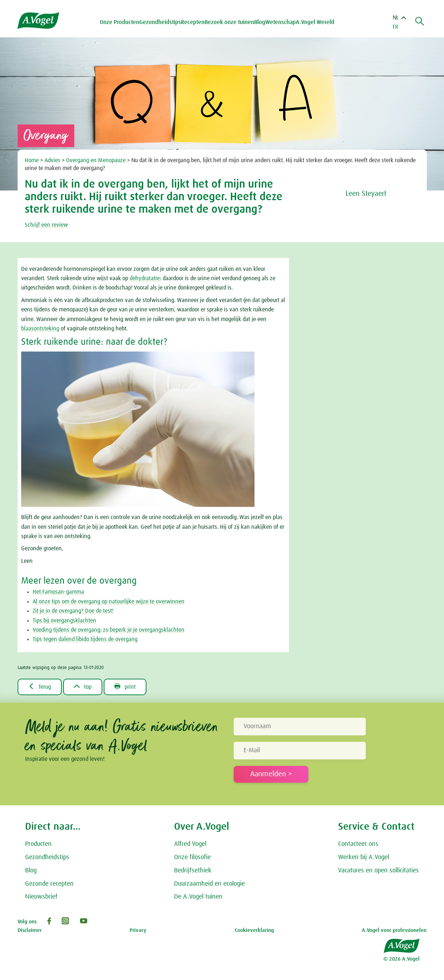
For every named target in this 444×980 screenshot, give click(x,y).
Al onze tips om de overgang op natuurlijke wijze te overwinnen (109, 602)
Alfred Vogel (190, 844)
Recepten (193, 22)
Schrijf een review (46, 225)
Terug (40, 687)
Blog (260, 22)
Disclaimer (30, 930)
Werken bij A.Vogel (364, 857)
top (83, 687)
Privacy (138, 930)
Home (32, 160)
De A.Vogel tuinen (198, 897)
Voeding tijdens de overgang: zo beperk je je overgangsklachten (109, 630)
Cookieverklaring (254, 930)
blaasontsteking (40, 329)
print (125, 687)
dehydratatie (145, 278)
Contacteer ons (358, 844)
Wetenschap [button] (281, 22)
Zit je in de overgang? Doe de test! (73, 611)
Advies (53, 160)
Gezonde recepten (49, 884)
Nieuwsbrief (41, 897)
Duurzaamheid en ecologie (209, 884)
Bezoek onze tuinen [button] (229, 22)
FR (396, 27)
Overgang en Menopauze (97, 160)
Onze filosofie (192, 857)
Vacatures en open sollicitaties (378, 871)
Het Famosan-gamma (58, 592)
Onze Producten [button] (120, 22)
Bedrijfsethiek (193, 871)
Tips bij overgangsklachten (64, 621)
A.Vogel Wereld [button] (315, 22)
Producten (38, 844)
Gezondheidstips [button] (160, 22)
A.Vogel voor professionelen (394, 930)
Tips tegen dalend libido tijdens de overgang (85, 639)
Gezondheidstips (47, 857)
